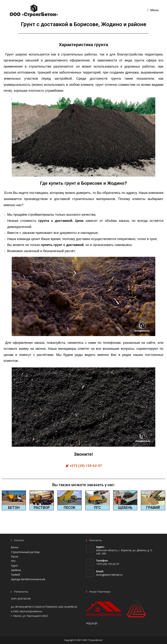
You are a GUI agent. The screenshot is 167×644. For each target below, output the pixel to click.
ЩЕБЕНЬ (125, 508)
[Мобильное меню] (153, 10)
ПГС (97, 508)
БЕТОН (14, 508)
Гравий (15, 575)
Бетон (15, 547)
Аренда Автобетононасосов (28, 579)
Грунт (14, 566)
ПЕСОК (70, 508)
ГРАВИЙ (153, 508)
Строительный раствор (25, 552)
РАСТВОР (42, 508)
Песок (15, 556)
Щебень (16, 570)
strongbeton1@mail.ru (109, 575)
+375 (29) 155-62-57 (86, 466)
